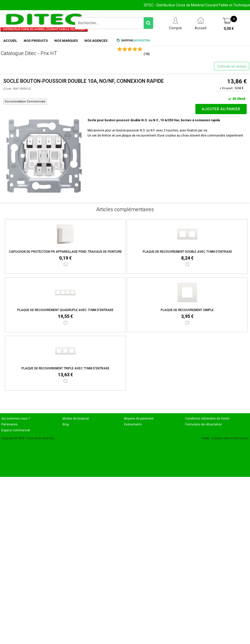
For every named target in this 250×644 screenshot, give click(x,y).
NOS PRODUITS (36, 41)
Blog (66, 424)
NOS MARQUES (66, 41)
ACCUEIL (10, 41)
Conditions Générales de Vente (207, 419)
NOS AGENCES (96, 41)
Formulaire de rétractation (204, 424)
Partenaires (9, 424)
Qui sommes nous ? (15, 419)
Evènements (133, 424)
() (147, 54)
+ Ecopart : (227, 88)
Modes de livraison (76, 419)
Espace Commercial (16, 430)
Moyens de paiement (139, 419)
